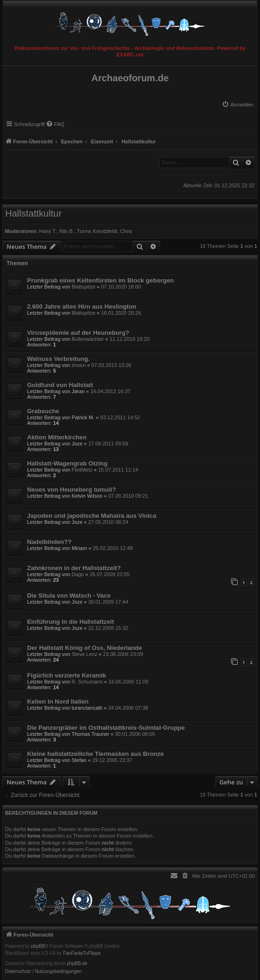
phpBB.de (77, 964)
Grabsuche (43, 411)
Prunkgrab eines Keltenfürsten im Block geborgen (100, 280)
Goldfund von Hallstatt (60, 385)
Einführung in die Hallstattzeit (70, 622)
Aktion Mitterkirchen (57, 437)
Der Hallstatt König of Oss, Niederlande (84, 648)
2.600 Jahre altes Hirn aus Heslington (82, 307)
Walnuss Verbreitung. (58, 359)
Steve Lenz (84, 654)
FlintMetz (82, 470)
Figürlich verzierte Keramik (67, 675)
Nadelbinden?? (49, 542)
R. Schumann (87, 682)
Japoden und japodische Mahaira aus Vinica (92, 516)
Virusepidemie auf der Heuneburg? (78, 333)
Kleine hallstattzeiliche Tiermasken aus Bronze (95, 754)
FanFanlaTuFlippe (82, 953)
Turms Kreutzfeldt (97, 231)
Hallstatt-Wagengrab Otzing (67, 463)
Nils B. (67, 231)
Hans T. (48, 231)
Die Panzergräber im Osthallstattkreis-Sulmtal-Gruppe (106, 728)
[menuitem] (238, 105)
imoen (78, 365)
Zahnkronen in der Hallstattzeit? (74, 568)
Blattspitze (83, 287)
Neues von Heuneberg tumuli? (72, 490)
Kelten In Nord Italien (58, 702)
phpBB (38, 946)
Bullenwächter (88, 339)
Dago (77, 574)
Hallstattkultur (33, 213)
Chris (126, 231)
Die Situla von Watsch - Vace (69, 596)
